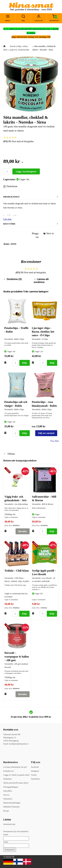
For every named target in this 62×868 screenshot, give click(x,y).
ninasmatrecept (9, 824)
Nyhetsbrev (8, 799)
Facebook (35, 767)
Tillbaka (9, 454)
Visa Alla (54, 441)
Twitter (34, 775)
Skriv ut (49, 233)
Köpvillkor (8, 791)
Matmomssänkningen (12, 803)
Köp (24, 363)
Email (6, 835)
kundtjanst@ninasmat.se (19, 744)
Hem (5, 50)
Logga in (39, 21)
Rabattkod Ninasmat (11, 807)
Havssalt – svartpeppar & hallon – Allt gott (17, 657)
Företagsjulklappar (11, 787)
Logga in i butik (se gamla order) (16, 775)
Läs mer (7, 219)
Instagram (35, 771)
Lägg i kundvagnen (26, 172)
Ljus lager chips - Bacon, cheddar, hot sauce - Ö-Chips (43, 332)
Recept (6, 811)
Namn (6, 842)
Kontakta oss (8, 771)
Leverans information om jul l (15, 767)
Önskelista (8, 779)
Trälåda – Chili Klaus (17, 571)
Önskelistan (10, 186)
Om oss (6, 795)
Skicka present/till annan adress (16, 783)
